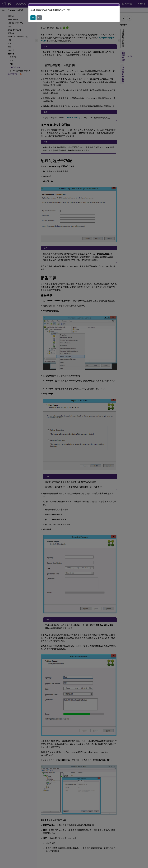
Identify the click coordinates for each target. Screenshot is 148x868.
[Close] (119, 5)
